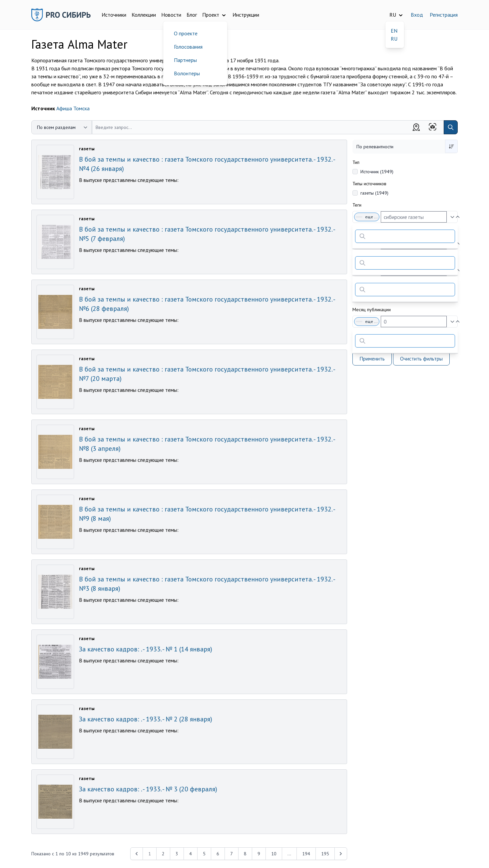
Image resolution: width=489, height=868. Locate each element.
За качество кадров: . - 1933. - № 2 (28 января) (146, 719)
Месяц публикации (372, 310)
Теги (357, 205)
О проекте (186, 33)
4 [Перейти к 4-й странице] (191, 854)
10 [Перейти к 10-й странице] (274, 854)
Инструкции (246, 15)
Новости (171, 15)
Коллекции (144, 15)
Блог (192, 15)
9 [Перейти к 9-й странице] (259, 854)
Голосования (188, 47)
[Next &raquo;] (341, 854)
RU (394, 39)
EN (394, 31)
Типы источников (369, 184)
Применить (372, 359)
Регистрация (444, 15)
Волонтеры (187, 73)
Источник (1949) (377, 172)
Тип (356, 162)
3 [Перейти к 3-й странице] (177, 854)
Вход (417, 15)
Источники (114, 15)
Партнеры (185, 60)
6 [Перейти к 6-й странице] (218, 854)
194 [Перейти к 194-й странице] (306, 854)
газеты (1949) (374, 193)
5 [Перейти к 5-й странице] (204, 854)
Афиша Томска (73, 108)
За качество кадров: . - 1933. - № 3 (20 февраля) (148, 789)
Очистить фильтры (421, 359)
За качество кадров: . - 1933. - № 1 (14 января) (146, 649)
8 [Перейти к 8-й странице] (245, 854)
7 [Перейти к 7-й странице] (232, 854)
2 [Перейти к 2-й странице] (163, 854)
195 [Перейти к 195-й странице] (325, 854)
